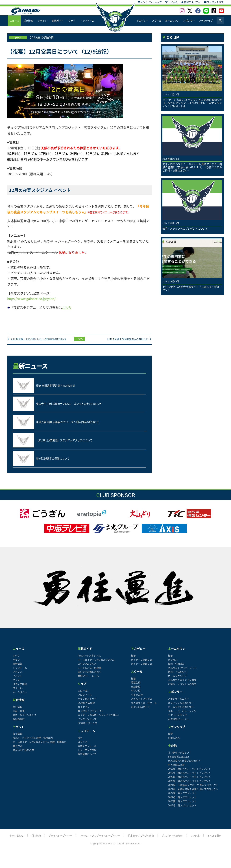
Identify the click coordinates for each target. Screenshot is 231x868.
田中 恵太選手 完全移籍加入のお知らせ (126, 341)
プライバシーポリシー (58, 839)
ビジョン (173, 663)
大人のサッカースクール (144, 706)
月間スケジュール (87, 749)
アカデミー (142, 21)
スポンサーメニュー (178, 702)
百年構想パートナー (179, 722)
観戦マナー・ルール (88, 679)
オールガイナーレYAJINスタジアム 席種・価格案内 (40, 745)
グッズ (16, 683)
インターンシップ (87, 722)
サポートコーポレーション (182, 714)
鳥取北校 (136, 690)
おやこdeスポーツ (141, 710)
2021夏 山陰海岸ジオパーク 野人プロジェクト (193, 788)
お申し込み (174, 741)
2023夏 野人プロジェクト (182, 805)
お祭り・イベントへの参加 (182, 687)
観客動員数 (19, 722)
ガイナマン (84, 710)
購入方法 (18, 749)
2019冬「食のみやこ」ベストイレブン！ (189, 776)
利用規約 (32, 839)
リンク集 (199, 839)
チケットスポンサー (179, 718)
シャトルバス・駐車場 (90, 671)
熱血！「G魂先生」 (178, 675)
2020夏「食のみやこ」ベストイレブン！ (189, 780)
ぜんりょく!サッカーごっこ (182, 671)
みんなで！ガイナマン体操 (182, 683)
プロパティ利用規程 (175, 839)
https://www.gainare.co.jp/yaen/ (32, 299)
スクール (156, 21)
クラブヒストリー (87, 702)
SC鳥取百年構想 (86, 706)
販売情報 (18, 737)
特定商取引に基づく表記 (142, 839)
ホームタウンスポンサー (181, 710)
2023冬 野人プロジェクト (182, 809)
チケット (42, 21)
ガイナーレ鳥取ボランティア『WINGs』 (99, 718)
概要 (133, 659)
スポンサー (189, 21)
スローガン (84, 694)
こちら (67, 308)
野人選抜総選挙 (176, 768)
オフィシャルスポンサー (181, 706)
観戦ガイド (58, 21)
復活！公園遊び (176, 667)
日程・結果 (19, 714)
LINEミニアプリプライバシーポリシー (99, 839)
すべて (16, 659)
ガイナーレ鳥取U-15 (142, 667)
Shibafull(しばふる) (178, 760)
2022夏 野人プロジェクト (182, 796)
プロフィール (85, 698)
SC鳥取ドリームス (87, 726)
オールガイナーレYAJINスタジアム (96, 663)
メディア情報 (20, 687)
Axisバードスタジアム (89, 659)
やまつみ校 (137, 698)
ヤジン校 (136, 694)
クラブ (72, 21)
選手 (80, 741)
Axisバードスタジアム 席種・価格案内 (33, 741)
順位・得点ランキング (25, 718)
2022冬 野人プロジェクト (182, 800)
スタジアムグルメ (87, 667)
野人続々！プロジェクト (91, 714)
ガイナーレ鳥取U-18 (142, 663)
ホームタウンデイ (177, 679)
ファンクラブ (206, 21)
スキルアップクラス (142, 702)
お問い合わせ (12, 839)
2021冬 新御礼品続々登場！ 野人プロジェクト (193, 792)
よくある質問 (219, 839)
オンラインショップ (179, 756)
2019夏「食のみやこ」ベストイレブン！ (189, 772)
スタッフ (82, 745)
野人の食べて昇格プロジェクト (184, 764)
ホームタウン (172, 21)
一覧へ (79, 341)
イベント (18, 679)
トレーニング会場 (87, 753)
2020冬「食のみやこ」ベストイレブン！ (189, 784)
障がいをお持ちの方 (23, 753)
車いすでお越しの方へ (90, 675)
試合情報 (28, 21)
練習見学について (87, 757)
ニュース (14, 21)
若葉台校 (136, 686)
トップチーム (87, 21)
